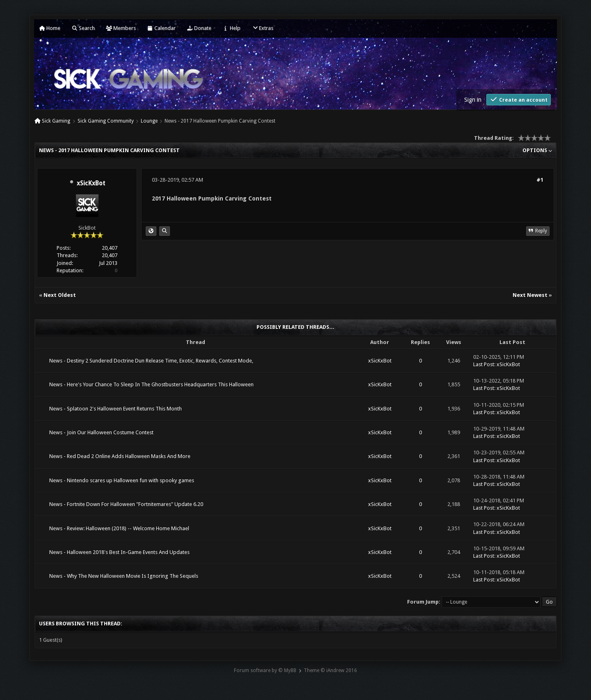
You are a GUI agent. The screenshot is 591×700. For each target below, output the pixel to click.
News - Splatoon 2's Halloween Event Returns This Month (116, 409)
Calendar (161, 28)
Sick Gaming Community (106, 121)
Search (83, 28)
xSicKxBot (91, 183)
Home (50, 28)
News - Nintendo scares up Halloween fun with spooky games (122, 480)
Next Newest (530, 295)
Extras (262, 28)
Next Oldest (60, 295)
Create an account (519, 99)
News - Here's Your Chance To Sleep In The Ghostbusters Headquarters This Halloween (151, 384)
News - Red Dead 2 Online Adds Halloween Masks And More (120, 456)
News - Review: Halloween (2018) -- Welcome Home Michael (119, 528)
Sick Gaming (56, 121)
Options (537, 150)
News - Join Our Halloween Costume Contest (101, 432)
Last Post (484, 364)
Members (121, 28)
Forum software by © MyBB (265, 670)
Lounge (149, 121)
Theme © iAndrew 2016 (330, 670)
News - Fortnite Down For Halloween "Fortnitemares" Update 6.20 (126, 504)
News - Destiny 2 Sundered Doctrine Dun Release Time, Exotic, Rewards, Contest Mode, (151, 361)
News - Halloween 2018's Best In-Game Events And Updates (119, 552)
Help (231, 28)
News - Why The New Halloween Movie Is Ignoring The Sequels (124, 576)
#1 (540, 180)
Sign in (473, 100)
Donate (199, 28)
